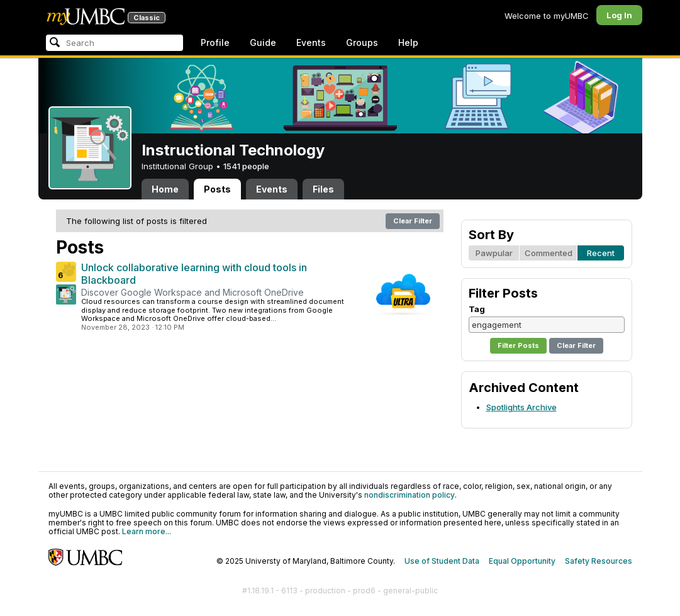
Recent (601, 253)
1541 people (246, 166)
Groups (362, 42)
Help (408, 42)
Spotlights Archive (521, 407)
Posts (217, 189)
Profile (215, 42)
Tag (477, 309)
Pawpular (494, 253)
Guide (263, 42)
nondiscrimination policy (410, 495)
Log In (619, 15)
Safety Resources (599, 561)
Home (165, 189)
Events (311, 42)
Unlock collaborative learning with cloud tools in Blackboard (194, 274)
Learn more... (147, 531)
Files (323, 189)
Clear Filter (413, 221)
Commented (549, 253)
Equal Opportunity (522, 561)
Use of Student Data (442, 561)
